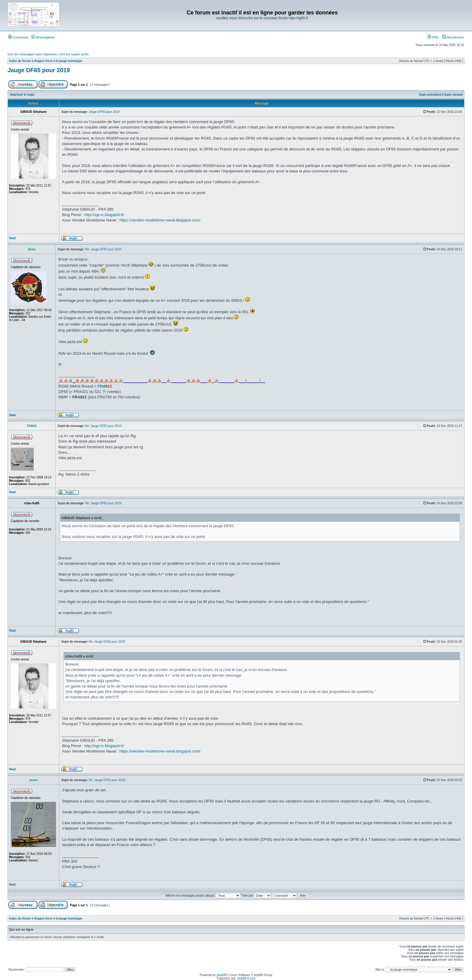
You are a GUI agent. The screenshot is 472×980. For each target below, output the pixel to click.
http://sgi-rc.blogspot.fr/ (104, 215)
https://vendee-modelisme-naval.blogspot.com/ (160, 220)
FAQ (433, 37)
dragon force (43, 61)
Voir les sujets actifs (74, 54)
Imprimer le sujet (22, 95)
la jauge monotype (69, 61)
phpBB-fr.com (247, 978)
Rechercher (453, 37)
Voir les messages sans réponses (32, 54)
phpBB (221, 975)
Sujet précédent (430, 95)
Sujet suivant (453, 95)
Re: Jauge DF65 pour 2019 (103, 249)
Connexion (18, 37)
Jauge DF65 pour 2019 (39, 70)
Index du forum (20, 61)
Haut (12, 238)
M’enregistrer (43, 37)
